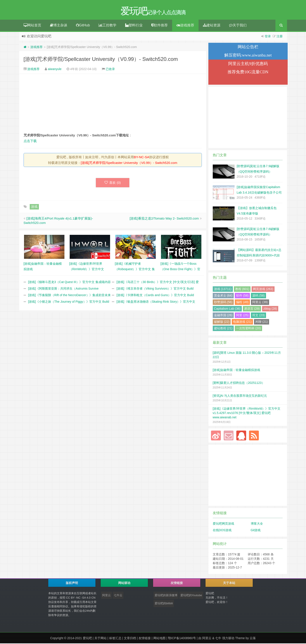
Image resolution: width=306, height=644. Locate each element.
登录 (268, 37)
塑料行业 (134, 26)
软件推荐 (160, 26)
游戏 (34, 207)
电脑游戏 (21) (242, 322)
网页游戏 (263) (263, 290)
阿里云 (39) (260, 303)
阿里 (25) (242, 316)
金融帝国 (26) (223, 316)
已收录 (110, 70)
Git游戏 (256, 531)
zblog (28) (270, 309)
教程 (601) (242, 290)
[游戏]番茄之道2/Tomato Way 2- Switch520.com (164, 219)
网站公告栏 (248, 47)
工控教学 (107, 26)
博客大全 (257, 524)
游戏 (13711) (223, 290)
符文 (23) (258, 316)
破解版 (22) (222, 322)
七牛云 (118, 596)
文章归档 (130, 639)
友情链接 (145, 639)
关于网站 (100, 639)
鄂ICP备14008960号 (182, 639)
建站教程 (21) (223, 329)
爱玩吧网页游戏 (223, 524)
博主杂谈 (59, 26)
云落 (253, 639)
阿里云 (106, 596)
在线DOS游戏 (222, 531)
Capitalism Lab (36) (227, 309)
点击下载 (30, 142)
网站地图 (159, 639)
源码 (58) (258, 296)
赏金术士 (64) (223, 296)
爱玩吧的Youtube (191, 596)
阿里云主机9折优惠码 (248, 64)
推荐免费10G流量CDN (248, 73)
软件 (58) (242, 296)
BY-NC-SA (142, 158)
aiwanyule (55, 70)
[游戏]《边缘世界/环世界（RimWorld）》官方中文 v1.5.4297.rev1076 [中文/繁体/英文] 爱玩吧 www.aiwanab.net (247, 414)
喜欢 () (113, 183)
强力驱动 (228, 639)
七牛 (218, 639)
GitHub (83, 26)
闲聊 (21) (262, 322)
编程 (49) (242, 303)
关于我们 (238, 26)
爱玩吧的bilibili (164, 604)
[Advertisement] (113, 104)
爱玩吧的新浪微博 (166, 596)
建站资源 (212, 26)
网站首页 (32, 26)
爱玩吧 (87, 639)
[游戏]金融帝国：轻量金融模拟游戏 (237, 371)
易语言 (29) (252, 309)
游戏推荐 (185, 26)
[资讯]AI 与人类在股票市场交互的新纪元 (240, 396)
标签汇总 (115, 639)
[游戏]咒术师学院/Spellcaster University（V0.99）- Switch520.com (101, 60)
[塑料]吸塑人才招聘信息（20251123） (239, 383)
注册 (280, 37)
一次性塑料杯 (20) (248, 329)
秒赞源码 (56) (223, 303)
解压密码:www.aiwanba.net (248, 56)
